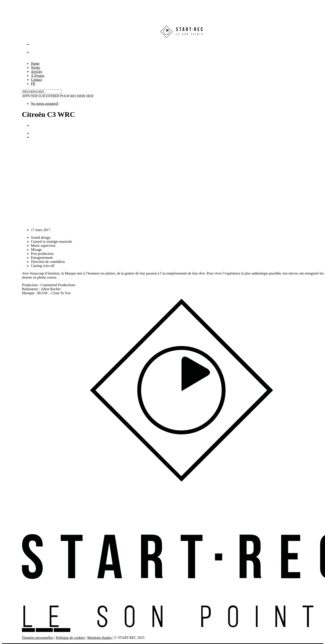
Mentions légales (99, 638)
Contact (36, 80)
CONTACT (62, 630)
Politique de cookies (70, 638)
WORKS (28, 630)
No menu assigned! (45, 104)
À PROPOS (44, 630)
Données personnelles (38, 638)
